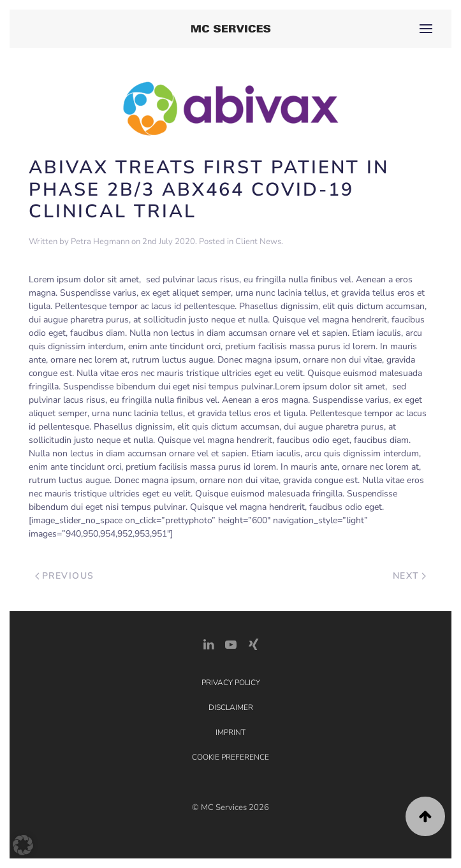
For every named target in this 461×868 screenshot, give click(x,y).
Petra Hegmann (100, 242)
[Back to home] (230, 29)
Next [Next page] (410, 576)
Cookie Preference (230, 757)
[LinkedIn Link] (209, 643)
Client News (258, 242)
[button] (426, 29)
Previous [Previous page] (65, 576)
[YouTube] (231, 643)
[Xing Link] (253, 643)
